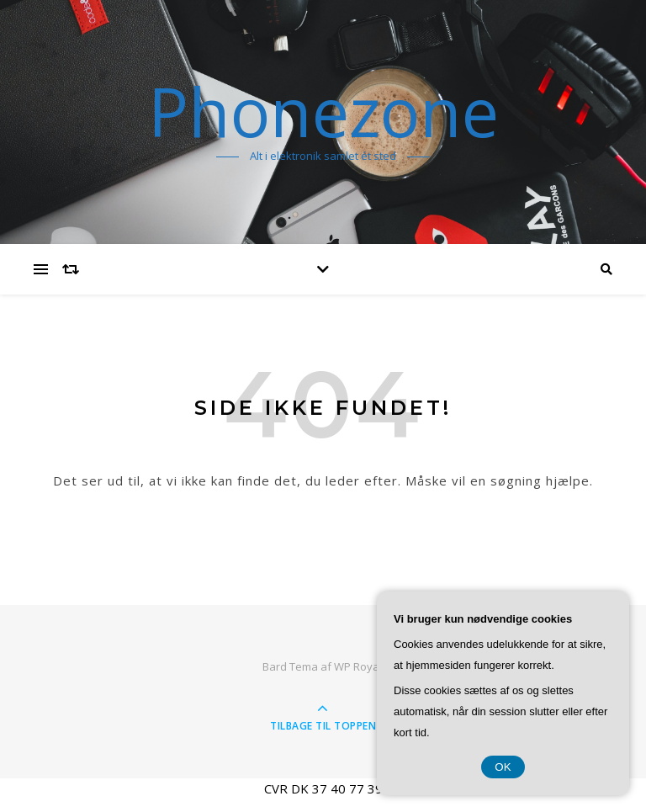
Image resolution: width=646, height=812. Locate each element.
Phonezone (323, 111)
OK (503, 767)
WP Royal (358, 666)
